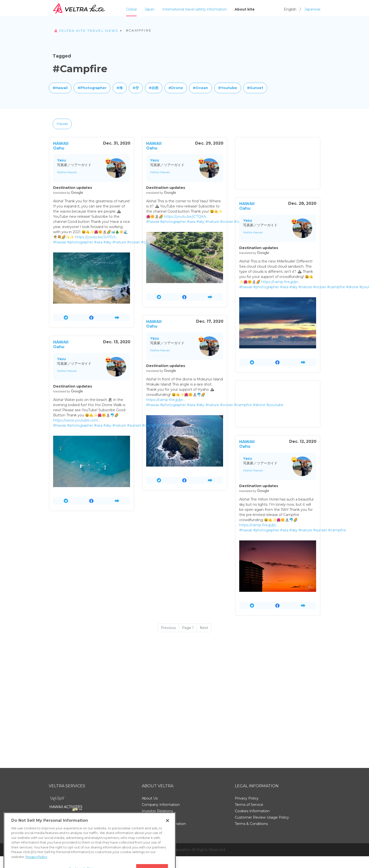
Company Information (161, 805)
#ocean (134, 242)
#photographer (80, 242)
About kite (245, 9)
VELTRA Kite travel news (85, 31)
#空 (136, 88)
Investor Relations (157, 811)
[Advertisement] (278, 163)
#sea (98, 242)
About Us (150, 798)
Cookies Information (252, 811)
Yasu (61, 160)
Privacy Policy (247, 798)
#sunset (134, 425)
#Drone (176, 88)
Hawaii (62, 124)
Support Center (155, 817)
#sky (107, 242)
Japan (149, 9)
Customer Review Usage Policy (262, 817)
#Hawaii (60, 88)
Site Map (149, 830)
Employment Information (164, 824)
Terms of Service (249, 805)
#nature (119, 242)
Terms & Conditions (251, 824)
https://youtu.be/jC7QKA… (186, 217)
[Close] (167, 838)
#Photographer (92, 88)
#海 (120, 88)
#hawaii (60, 242)
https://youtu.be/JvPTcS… (96, 237)
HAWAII (61, 143)
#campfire (336, 287)
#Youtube (228, 88)
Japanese (312, 9)
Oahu (59, 148)
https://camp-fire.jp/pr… (281, 282)
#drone (352, 287)
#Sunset (255, 88)
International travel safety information (195, 9)
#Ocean (201, 88)
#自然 (154, 88)
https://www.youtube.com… (77, 420)
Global (131, 9)
